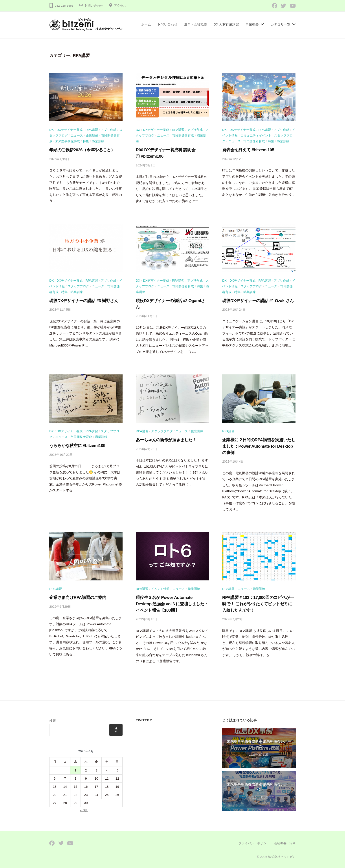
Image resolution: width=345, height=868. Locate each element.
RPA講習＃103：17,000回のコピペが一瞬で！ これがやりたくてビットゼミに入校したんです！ (258, 604)
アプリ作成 (108, 130)
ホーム (146, 24)
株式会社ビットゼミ (282, 857)
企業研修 (92, 135)
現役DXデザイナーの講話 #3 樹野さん (84, 301)
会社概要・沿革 (285, 843)
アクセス (120, 6)
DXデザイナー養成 (70, 130)
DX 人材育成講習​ (226, 24)
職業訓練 (98, 141)
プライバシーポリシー (254, 843)
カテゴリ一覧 (281, 24)
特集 (86, 141)
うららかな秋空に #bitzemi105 (77, 446)
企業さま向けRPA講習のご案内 (78, 597)
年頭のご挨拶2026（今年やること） (82, 150)
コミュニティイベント (256, 135)
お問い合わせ (94, 6)
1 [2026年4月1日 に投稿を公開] (75, 771)
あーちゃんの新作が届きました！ (166, 440)
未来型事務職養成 (68, 141)
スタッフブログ (78, 286)
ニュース (77, 135)
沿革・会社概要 (195, 24)
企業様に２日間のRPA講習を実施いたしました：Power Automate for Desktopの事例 (259, 446)
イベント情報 (160, 589)
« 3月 (84, 810)
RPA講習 (92, 130)
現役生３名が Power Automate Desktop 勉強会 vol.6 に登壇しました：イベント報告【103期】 (172, 604)
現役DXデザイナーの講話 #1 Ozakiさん (258, 301)
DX (51, 130)
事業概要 (252, 24)
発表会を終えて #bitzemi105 (248, 150)
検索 (53, 721)
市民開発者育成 (183, 135)
